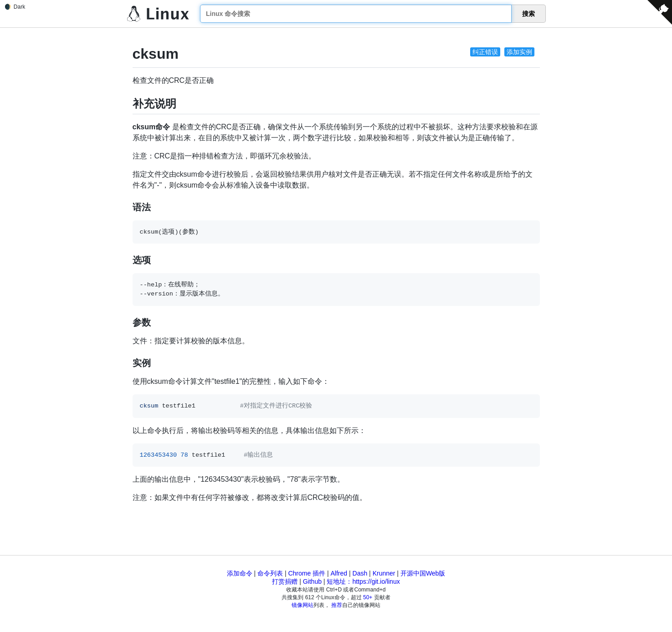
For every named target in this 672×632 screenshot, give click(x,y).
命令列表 (270, 573)
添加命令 (240, 573)
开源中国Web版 (423, 573)
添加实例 (519, 52)
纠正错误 (485, 52)
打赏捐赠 (285, 581)
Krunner (384, 573)
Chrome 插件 (307, 573)
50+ (368, 597)
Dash (360, 573)
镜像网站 (303, 605)
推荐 (337, 605)
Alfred (339, 573)
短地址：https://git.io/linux (363, 581)
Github (312, 581)
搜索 (528, 14)
